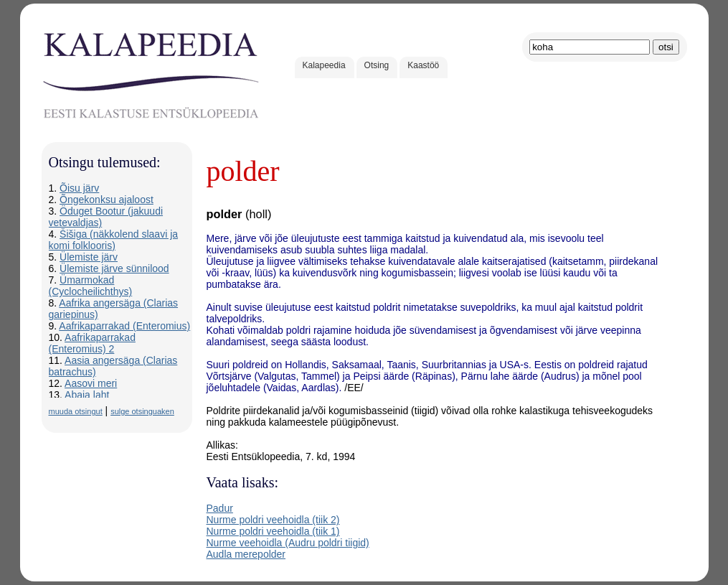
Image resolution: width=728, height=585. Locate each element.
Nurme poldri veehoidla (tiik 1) (273, 531)
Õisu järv (79, 188)
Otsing (377, 65)
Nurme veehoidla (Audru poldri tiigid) (288, 543)
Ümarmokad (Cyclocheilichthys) (91, 286)
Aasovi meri (91, 383)
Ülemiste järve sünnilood (114, 268)
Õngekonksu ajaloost (107, 200)
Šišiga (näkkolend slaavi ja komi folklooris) (114, 240)
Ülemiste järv (89, 257)
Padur (220, 508)
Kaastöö (423, 65)
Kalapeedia (324, 65)
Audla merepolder (246, 554)
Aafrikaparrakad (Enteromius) (124, 326)
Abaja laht (87, 395)
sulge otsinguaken (142, 411)
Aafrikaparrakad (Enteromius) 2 (92, 343)
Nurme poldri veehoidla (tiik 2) (273, 520)
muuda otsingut (76, 411)
